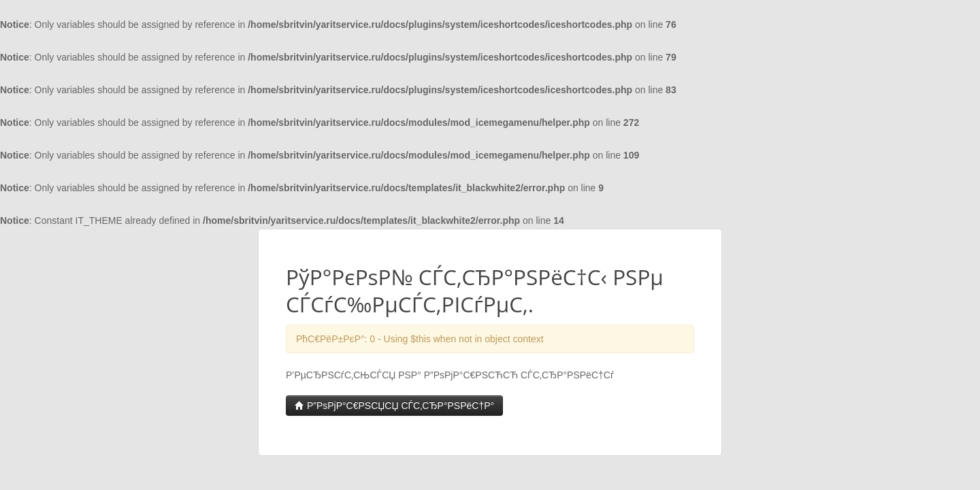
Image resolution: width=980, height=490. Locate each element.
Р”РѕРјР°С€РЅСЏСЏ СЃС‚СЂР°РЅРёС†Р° (394, 406)
